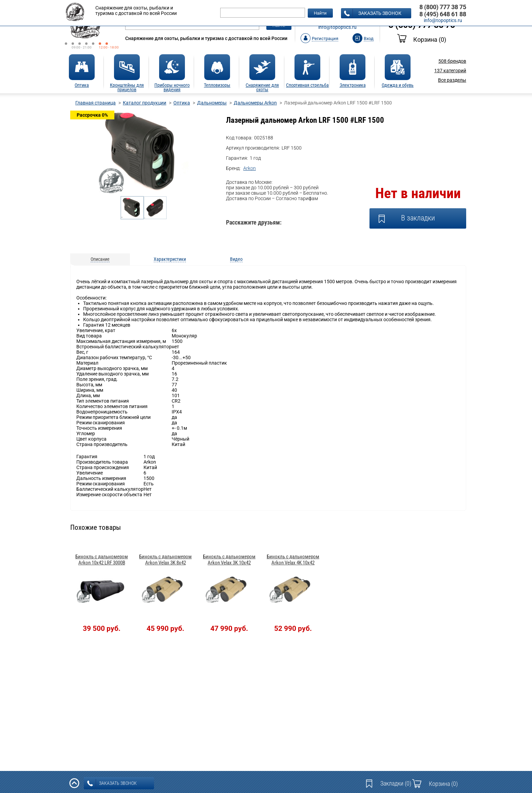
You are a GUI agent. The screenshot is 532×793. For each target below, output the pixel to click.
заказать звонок (373, 14)
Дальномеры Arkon (255, 103)
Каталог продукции (145, 103)
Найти (320, 13)
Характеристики (170, 259)
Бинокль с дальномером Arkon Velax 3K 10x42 (229, 560)
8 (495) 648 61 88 (443, 14)
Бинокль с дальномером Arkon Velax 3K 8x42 (165, 560)
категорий (450, 71)
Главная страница (96, 103)
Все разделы (452, 80)
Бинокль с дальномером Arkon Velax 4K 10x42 (293, 560)
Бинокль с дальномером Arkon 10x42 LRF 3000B (102, 560)
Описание (100, 259)
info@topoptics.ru (337, 27)
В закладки (418, 218)
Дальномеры (212, 103)
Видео (236, 259)
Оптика (182, 103)
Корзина (422, 40)
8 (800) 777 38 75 (443, 7)
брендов (452, 61)
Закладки (396, 783)
